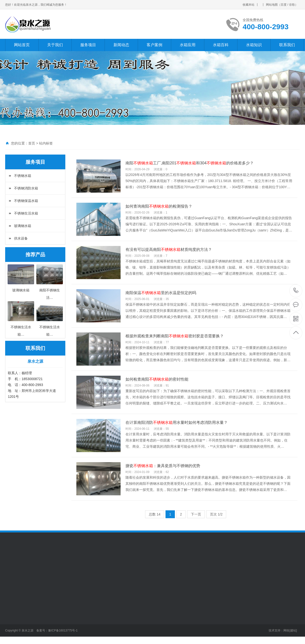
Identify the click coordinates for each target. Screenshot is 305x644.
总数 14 (155, 514)
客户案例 (154, 45)
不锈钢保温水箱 (26, 201)
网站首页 (22, 45)
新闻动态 (121, 45)
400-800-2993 (296, 291)
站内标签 (46, 143)
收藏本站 (249, 5)
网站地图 (272, 5)
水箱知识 (254, 45)
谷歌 (292, 5)
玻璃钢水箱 (23, 226)
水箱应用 (188, 45)
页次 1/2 (216, 514)
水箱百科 (221, 45)
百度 (284, 5)
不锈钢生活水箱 (26, 213)
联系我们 (287, 45)
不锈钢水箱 (23, 176)
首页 (32, 143)
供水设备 (21, 238)
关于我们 (55, 45)
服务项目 (88, 45)
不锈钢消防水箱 (26, 188)
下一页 (196, 514)
